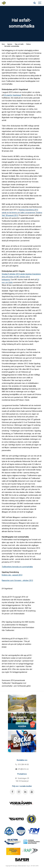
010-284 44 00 (22, 765)
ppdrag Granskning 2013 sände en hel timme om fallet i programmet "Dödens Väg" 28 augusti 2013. (22, 213)
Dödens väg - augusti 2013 (12, 575)
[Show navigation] (40, 3)
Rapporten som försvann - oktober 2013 (17, 580)
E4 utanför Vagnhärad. (12, 95)
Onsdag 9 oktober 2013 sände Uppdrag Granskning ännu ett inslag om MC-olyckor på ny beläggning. (21, 277)
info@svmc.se (22, 769)
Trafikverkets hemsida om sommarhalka (17, 567)
